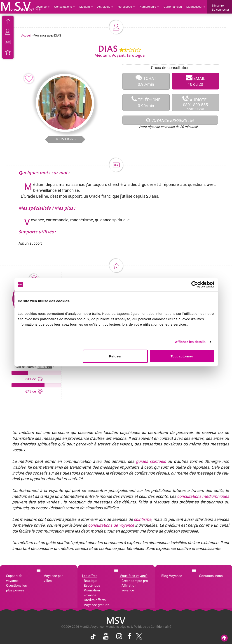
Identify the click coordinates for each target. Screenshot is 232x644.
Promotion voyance (92, 593)
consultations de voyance (111, 525)
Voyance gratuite (97, 605)
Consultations (64, 7)
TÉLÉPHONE (146, 103)
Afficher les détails (190, 342)
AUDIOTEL (196, 103)
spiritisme (143, 519)
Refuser (115, 356)
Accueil (26, 35)
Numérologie (149, 7)
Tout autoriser (182, 356)
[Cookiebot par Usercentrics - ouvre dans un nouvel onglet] (195, 285)
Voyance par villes (53, 578)
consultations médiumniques (203, 496)
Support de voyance (14, 578)
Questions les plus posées (16, 588)
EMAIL (196, 81)
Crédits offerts (95, 600)
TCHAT (146, 81)
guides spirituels (151, 461)
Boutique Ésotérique (92, 583)
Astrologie (105, 7)
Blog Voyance (172, 576)
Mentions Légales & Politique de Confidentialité (138, 627)
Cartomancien (173, 7)
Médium (86, 7)
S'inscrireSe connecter (220, 8)
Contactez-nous (211, 576)
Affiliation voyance (129, 588)
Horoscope (126, 7)
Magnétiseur (196, 7)
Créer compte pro (135, 581)
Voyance (43, 7)
